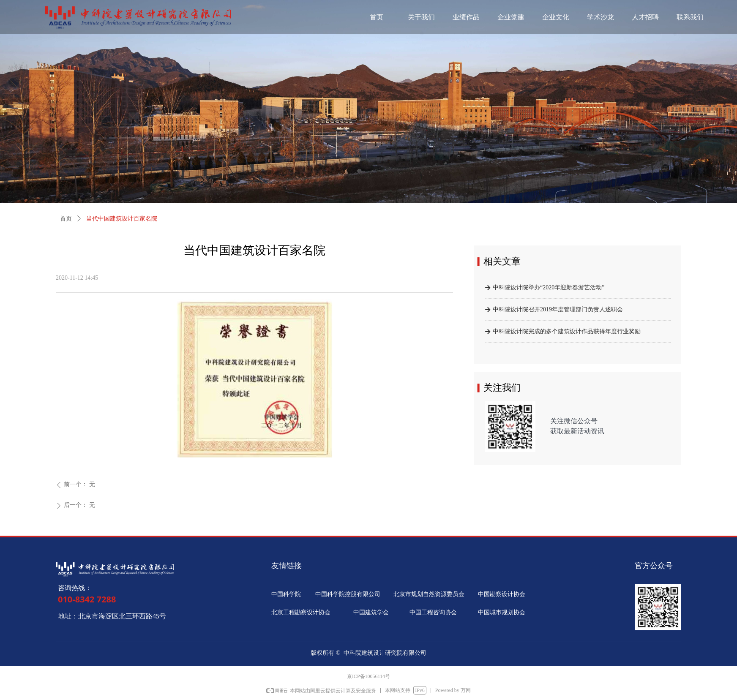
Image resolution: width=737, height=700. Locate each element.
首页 (66, 219)
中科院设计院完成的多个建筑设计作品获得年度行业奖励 (567, 332)
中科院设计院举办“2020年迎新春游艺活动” (549, 288)
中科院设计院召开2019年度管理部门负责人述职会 (558, 310)
